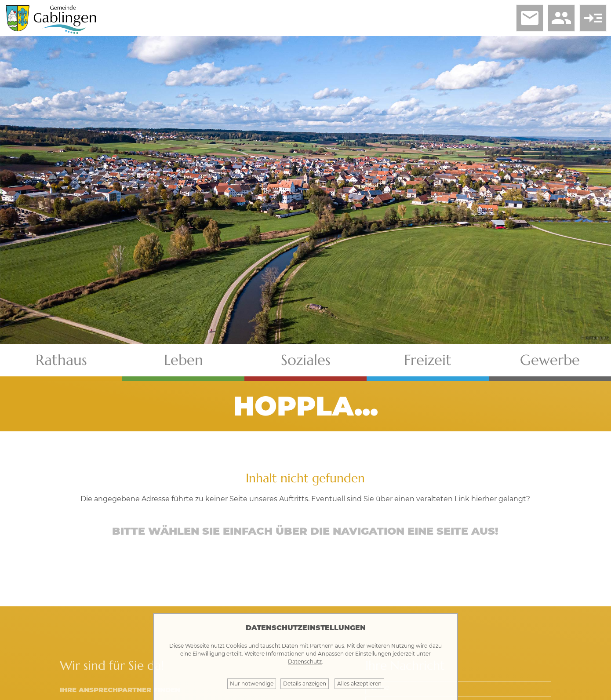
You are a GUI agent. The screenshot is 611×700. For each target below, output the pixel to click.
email (530, 18)
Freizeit (428, 360)
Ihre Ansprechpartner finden (120, 690)
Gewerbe (550, 360)
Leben (184, 360)
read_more (593, 18)
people (561, 18)
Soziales (306, 360)
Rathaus (61, 360)
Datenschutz (305, 662)
